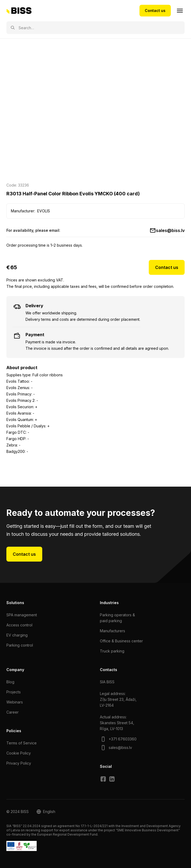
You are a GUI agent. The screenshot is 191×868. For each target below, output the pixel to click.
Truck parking (112, 651)
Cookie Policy (19, 753)
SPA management (22, 615)
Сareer (12, 712)
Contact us (155, 10)
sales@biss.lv (170, 230)
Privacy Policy (19, 763)
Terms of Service (22, 743)
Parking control (20, 645)
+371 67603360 (123, 739)
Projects (14, 692)
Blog (10, 682)
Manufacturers (113, 631)
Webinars (15, 702)
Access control (19, 625)
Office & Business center (121, 641)
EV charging (17, 635)
